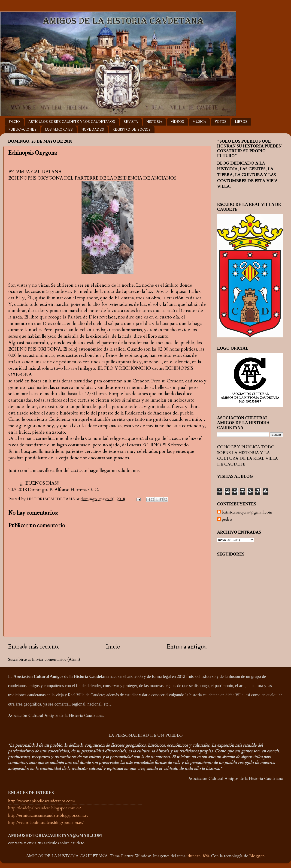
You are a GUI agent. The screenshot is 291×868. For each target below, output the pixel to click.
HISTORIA (154, 122)
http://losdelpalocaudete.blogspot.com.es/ (45, 808)
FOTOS (220, 122)
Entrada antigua (187, 647)
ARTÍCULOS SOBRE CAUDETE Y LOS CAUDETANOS (72, 122)
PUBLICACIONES (22, 129)
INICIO (15, 122)
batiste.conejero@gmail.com (247, 512)
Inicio (113, 647)
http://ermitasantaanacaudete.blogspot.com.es (48, 815)
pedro (227, 520)
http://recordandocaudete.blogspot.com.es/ (46, 823)
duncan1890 (198, 856)
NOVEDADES (93, 129)
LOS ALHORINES (59, 129)
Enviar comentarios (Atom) (56, 659)
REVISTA (131, 122)
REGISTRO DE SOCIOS (132, 129)
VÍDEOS (177, 122)
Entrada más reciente (34, 647)
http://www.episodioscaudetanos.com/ (42, 801)
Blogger (257, 856)
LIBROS (241, 122)
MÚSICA (199, 122)
